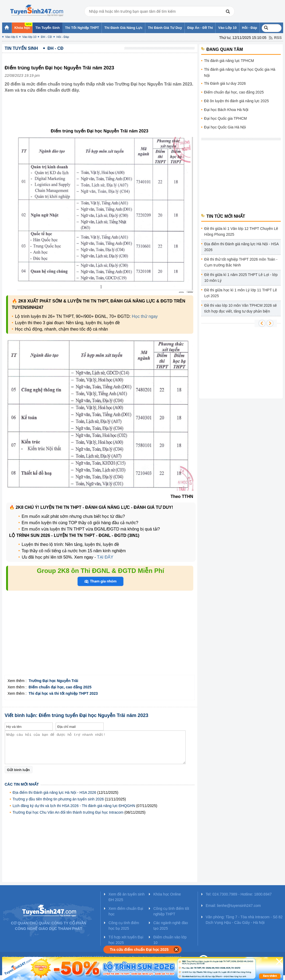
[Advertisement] (101, 115)
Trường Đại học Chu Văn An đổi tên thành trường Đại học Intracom (68, 812)
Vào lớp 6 (12, 37)
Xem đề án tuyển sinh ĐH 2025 (126, 897)
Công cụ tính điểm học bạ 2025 (124, 926)
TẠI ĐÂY (105, 557)
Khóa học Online (167, 894)
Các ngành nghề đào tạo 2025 (170, 926)
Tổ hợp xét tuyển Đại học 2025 (126, 940)
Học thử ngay (145, 316)
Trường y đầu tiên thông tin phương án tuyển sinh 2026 (58, 799)
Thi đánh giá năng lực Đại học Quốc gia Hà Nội (240, 72)
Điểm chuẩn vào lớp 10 (170, 940)
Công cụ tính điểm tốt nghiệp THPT (171, 911)
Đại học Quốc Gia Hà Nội (225, 127)
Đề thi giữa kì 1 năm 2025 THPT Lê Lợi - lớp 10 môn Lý (241, 278)
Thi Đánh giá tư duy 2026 (225, 83)
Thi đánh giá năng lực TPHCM (229, 61)
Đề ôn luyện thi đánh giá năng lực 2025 (237, 101)
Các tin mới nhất (22, 784)
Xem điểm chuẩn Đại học (126, 911)
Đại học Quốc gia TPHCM (225, 118)
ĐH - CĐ (46, 37)
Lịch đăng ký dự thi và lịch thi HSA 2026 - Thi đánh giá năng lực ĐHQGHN (74, 806)
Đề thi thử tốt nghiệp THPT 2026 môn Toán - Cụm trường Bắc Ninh (241, 262)
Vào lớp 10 (29, 37)
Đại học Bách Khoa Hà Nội (226, 110)
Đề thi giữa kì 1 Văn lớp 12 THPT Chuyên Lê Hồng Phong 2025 (241, 231)
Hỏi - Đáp (63, 37)
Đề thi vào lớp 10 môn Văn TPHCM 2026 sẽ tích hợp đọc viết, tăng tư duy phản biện (241, 308)
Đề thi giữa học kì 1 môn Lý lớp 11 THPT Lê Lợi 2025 (241, 293)
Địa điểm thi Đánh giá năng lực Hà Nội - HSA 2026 (54, 792)
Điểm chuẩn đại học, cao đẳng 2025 (234, 92)
